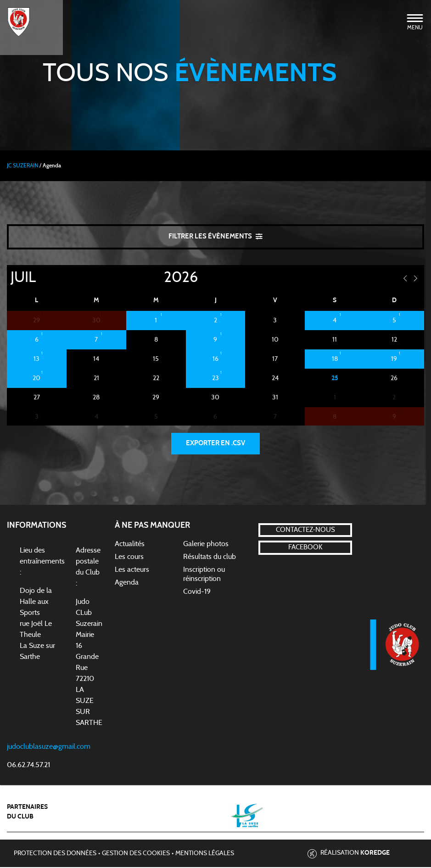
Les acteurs (132, 570)
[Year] (157, 278)
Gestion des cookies (136, 855)
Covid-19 (197, 592)
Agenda (127, 583)
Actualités (130, 545)
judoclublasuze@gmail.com (49, 747)
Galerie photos (206, 545)
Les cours (129, 558)
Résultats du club (210, 558)
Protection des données (55, 855)
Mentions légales (205, 855)
